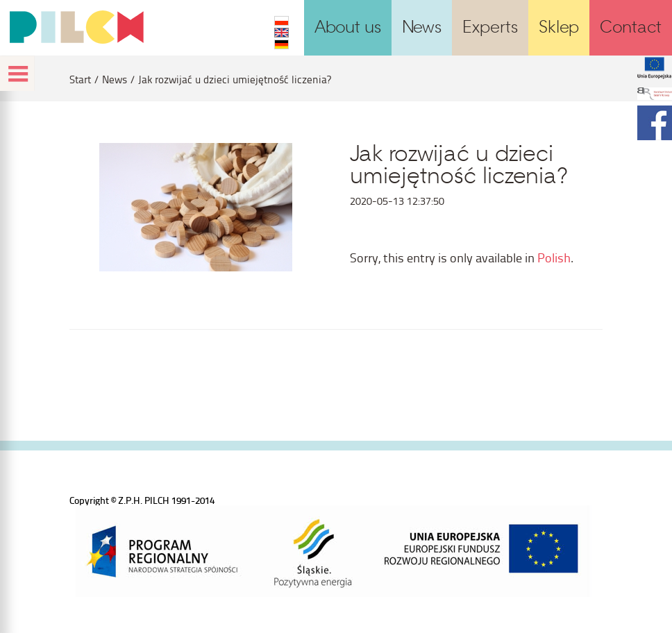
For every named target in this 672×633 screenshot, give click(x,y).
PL (282, 21)
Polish (554, 257)
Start (80, 79)
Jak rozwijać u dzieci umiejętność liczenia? (235, 79)
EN (282, 33)
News (115, 79)
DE (282, 44)
